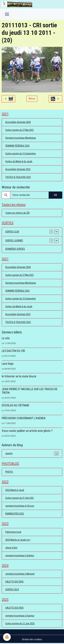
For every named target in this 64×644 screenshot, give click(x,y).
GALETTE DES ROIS (14, 582)
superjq (32, 453)
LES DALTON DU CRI (13, 351)
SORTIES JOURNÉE (14, 241)
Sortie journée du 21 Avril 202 (19, 498)
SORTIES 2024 (12, 590)
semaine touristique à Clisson (20, 506)
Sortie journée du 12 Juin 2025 (20, 624)
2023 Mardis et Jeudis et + (18, 540)
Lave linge (8, 364)
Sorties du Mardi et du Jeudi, (19, 161)
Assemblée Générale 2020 (18, 122)
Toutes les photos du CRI (17, 213)
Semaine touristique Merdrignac (21, 138)
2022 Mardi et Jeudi (15, 490)
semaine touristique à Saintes (20, 556)
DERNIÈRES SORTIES (15, 249)
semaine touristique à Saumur (20, 616)
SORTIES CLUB (12, 232)
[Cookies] (7, 637)
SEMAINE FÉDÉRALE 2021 (18, 146)
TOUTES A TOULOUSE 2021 (18, 177)
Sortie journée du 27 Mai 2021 (20, 130)
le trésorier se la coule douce (19, 376)
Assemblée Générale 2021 (18, 169)
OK (55, 195)
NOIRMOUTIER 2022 (15, 514)
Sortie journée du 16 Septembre (21, 154)
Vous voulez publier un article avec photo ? (27, 431)
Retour (32, 99)
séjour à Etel (11, 548)
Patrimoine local (13, 532)
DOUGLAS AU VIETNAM (15, 405)
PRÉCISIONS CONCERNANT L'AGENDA (24, 418)
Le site (6, 338)
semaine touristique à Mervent (20, 574)
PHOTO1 (9, 472)
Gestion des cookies (32, 639)
